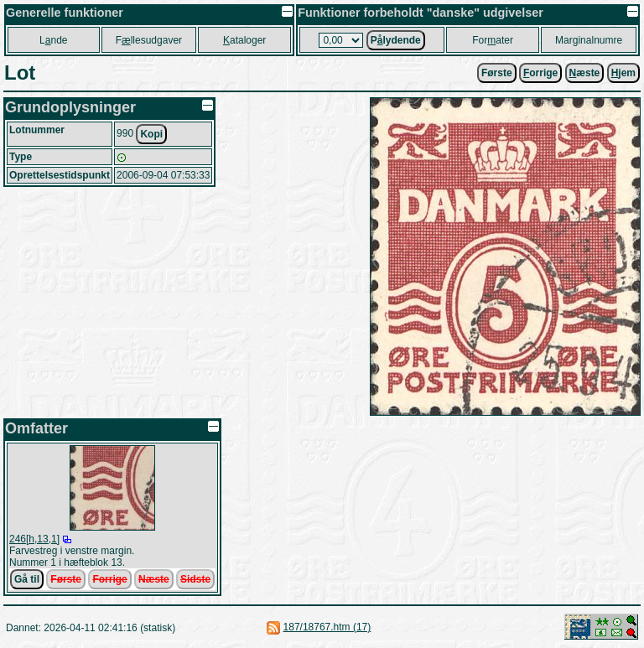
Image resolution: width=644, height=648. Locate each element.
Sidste (195, 579)
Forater (493, 40)
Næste (154, 579)
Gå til (27, 579)
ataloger (244, 40)
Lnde (53, 40)
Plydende (396, 40)
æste (585, 73)
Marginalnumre (589, 40)
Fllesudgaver (149, 40)
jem (623, 73)
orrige (540, 73)
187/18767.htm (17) (327, 627)
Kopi (151, 134)
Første (497, 73)
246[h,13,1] (34, 539)
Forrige (109, 579)
